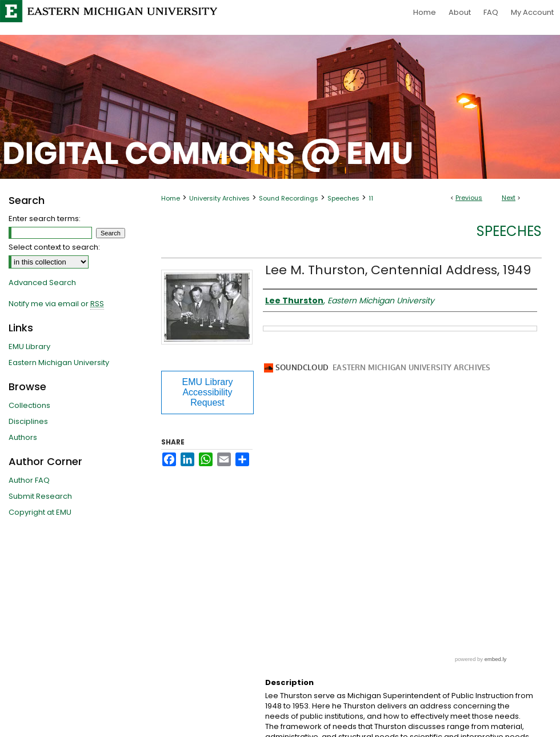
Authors (23, 437)
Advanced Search (42, 283)
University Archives (219, 198)
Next (509, 198)
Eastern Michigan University (59, 363)
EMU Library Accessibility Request (208, 392)
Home (171, 198)
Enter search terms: (45, 219)
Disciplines (28, 421)
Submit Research (40, 496)
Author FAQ (29, 480)
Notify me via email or (56, 304)
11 (371, 198)
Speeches (343, 198)
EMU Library (29, 347)
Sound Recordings (289, 198)
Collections (29, 405)
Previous (469, 198)
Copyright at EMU (40, 512)
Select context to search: (54, 247)
